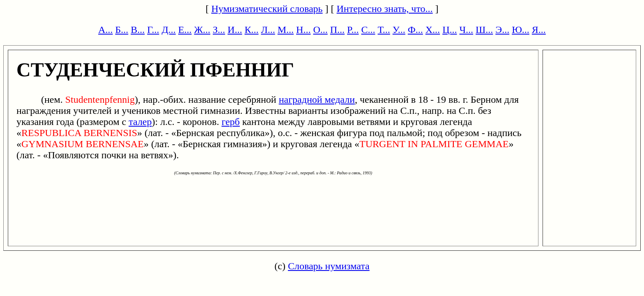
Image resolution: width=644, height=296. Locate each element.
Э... (502, 30)
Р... (353, 30)
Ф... (415, 30)
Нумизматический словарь (267, 9)
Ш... (484, 30)
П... (337, 30)
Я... (539, 30)
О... (320, 30)
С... (368, 30)
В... (138, 30)
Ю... (521, 30)
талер (140, 122)
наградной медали (317, 99)
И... (235, 30)
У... (399, 30)
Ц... (450, 30)
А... (105, 30)
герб (230, 122)
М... (286, 30)
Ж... (202, 30)
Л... (268, 30)
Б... (122, 30)
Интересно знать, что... (385, 9)
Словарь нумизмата (329, 266)
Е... (185, 30)
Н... (303, 30)
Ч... (466, 30)
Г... (153, 30)
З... (219, 30)
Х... (433, 30)
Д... (168, 30)
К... (251, 30)
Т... (384, 30)
